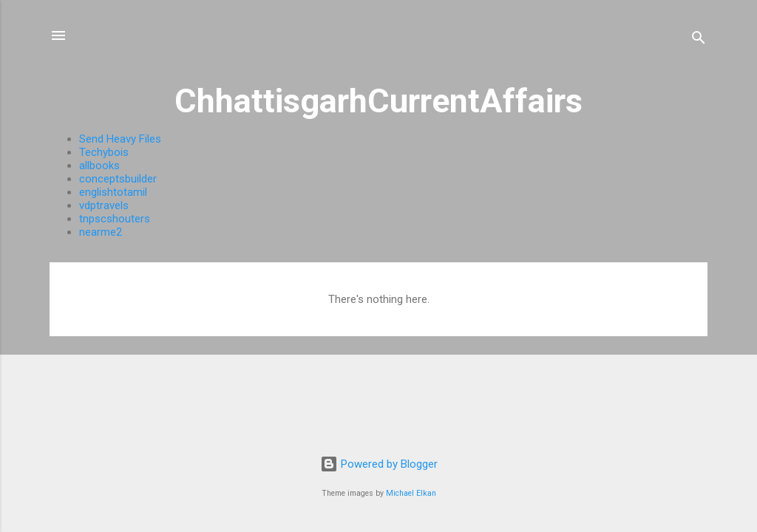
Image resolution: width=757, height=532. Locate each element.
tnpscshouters (115, 219)
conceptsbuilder (118, 179)
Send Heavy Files (120, 139)
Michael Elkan (411, 493)
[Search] (699, 40)
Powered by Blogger (379, 464)
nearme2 (101, 232)
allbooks (99, 166)
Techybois (104, 152)
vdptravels (104, 205)
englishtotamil (113, 192)
